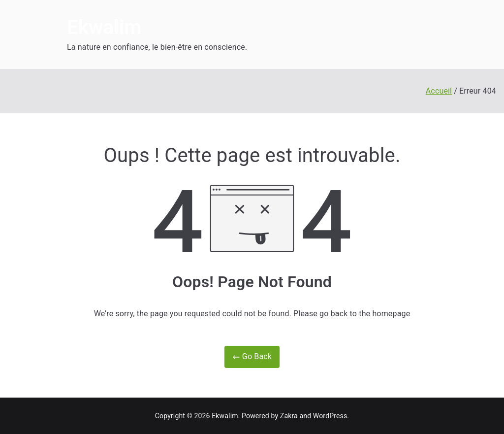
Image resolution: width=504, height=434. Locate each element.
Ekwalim (104, 27)
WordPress (330, 416)
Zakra (289, 416)
